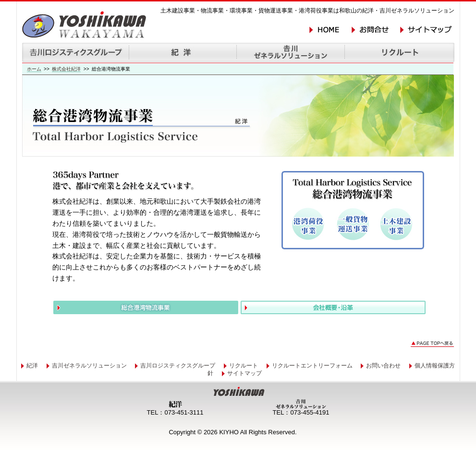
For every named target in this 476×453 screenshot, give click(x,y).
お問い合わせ (383, 366)
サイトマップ (244, 373)
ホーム (34, 69)
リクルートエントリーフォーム (312, 366)
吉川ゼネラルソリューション (89, 366)
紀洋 (32, 366)
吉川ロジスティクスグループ (178, 366)
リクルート (244, 366)
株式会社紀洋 (66, 69)
